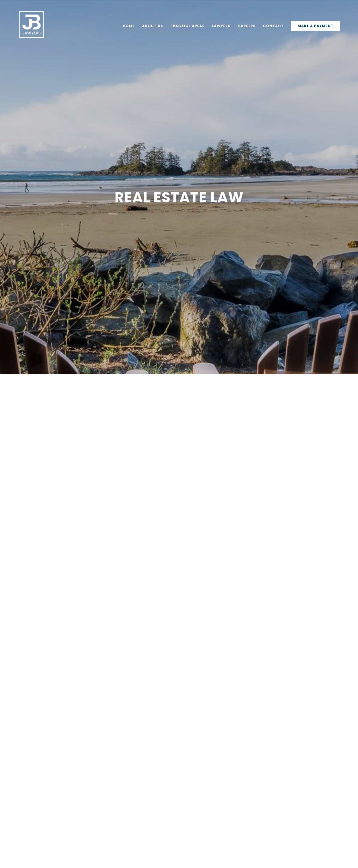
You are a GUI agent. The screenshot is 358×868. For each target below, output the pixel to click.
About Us (153, 26)
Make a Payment (316, 26)
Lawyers (221, 26)
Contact (273, 26)
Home (129, 26)
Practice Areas (188, 26)
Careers (247, 26)
